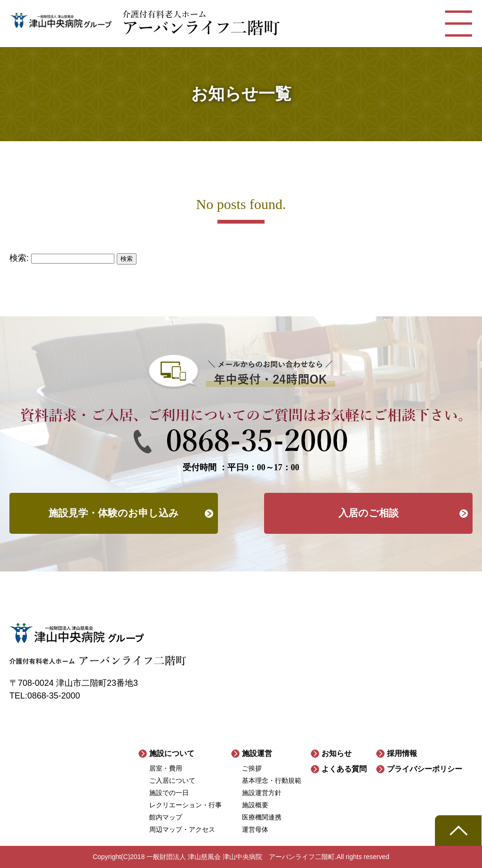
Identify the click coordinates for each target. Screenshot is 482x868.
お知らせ (337, 753)
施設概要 (255, 805)
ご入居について (172, 780)
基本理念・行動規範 (272, 780)
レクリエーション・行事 (185, 805)
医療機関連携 (262, 817)
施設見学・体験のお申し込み (114, 513)
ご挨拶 (252, 768)
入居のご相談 (369, 513)
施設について (172, 753)
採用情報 (402, 753)
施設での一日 (169, 793)
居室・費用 (166, 768)
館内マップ (166, 817)
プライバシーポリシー (425, 769)
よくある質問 (344, 769)
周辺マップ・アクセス (182, 829)
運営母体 (255, 829)
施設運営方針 (262, 793)
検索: (19, 258)
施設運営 (257, 753)
